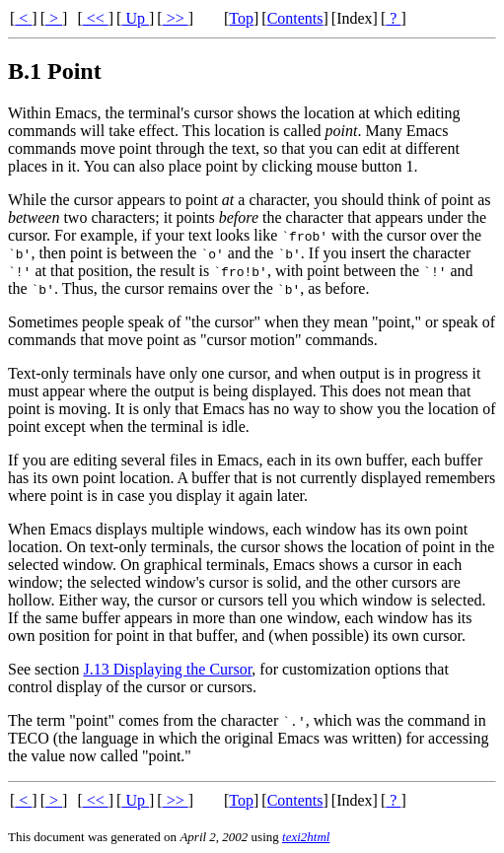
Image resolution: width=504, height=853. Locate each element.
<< (96, 18)
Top (241, 18)
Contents (295, 18)
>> (176, 18)
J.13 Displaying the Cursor (167, 669)
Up (135, 18)
